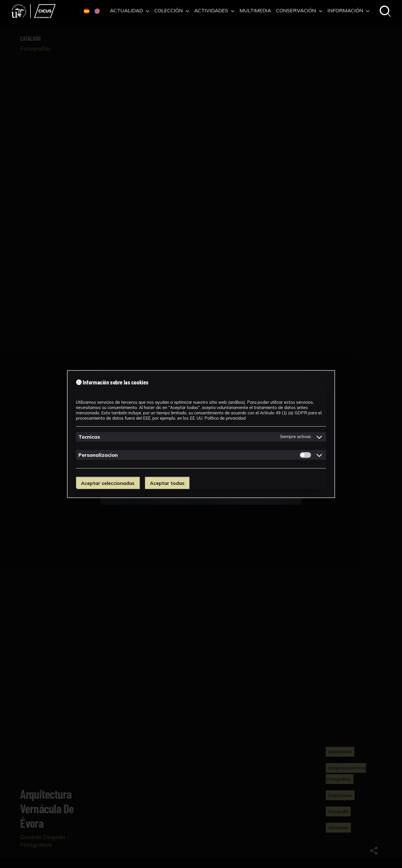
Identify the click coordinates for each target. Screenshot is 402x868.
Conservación (299, 11)
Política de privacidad (225, 418)
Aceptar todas (167, 483)
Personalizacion (98, 455)
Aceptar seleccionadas (108, 483)
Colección (172, 11)
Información (349, 11)
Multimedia (255, 11)
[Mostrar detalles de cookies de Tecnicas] (319, 437)
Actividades (214, 11)
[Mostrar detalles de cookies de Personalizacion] (319, 455)
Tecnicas (89, 437)
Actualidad (130, 11)
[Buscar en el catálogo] (385, 12)
